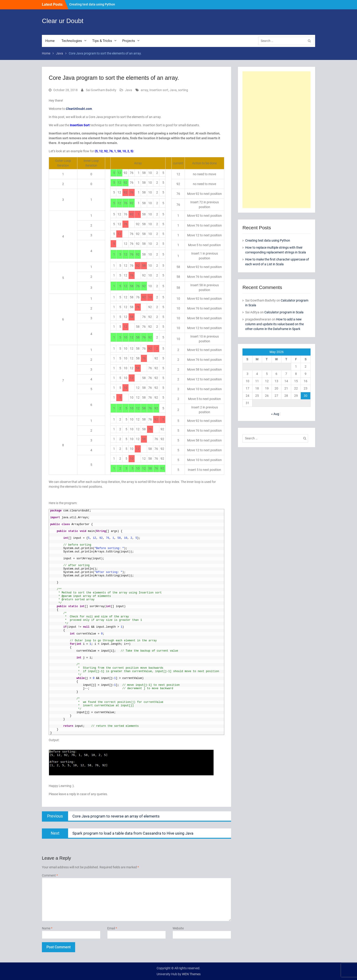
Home (50, 41)
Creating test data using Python (92, 4)
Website (178, 928)
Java (129, 90)
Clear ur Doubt (63, 21)
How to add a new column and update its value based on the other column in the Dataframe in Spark (274, 324)
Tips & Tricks (102, 41)
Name (47, 928)
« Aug (275, 414)
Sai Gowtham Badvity (101, 90)
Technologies (72, 41)
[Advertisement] (277, 140)
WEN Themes (191, 974)
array (144, 90)
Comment (50, 875)
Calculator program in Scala (284, 312)
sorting (183, 90)
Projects (129, 41)
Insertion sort (159, 90)
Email (112, 928)
